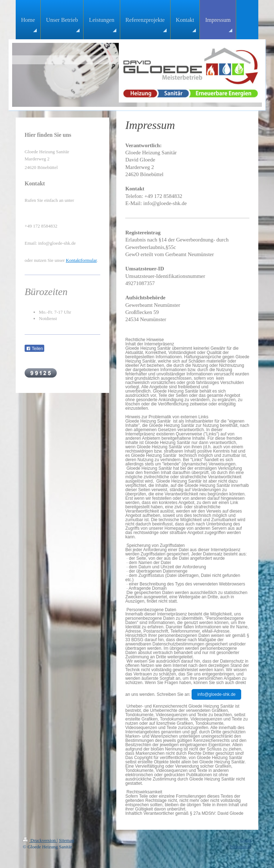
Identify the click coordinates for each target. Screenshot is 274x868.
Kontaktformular (82, 260)
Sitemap (67, 840)
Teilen (34, 349)
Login (246, 840)
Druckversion (40, 840)
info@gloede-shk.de (216, 694)
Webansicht (240, 846)
